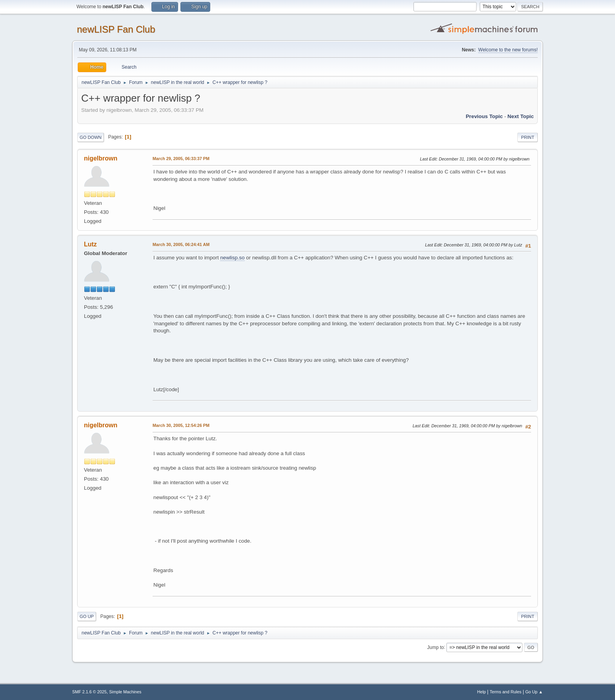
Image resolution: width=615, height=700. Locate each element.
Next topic (521, 116)
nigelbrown (101, 158)
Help (482, 692)
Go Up (87, 616)
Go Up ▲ (534, 692)
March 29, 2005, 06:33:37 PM (181, 159)
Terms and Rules (506, 692)
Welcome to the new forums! (508, 50)
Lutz (90, 244)
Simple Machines (125, 692)
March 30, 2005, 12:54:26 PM (181, 425)
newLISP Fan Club (116, 29)
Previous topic (484, 116)
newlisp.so (232, 258)
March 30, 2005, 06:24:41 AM (181, 244)
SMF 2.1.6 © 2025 (89, 692)
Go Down (91, 137)
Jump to (436, 647)
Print (528, 137)
